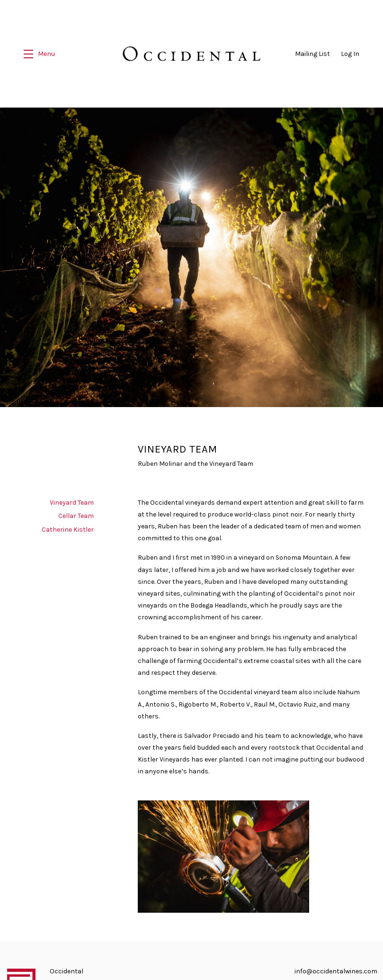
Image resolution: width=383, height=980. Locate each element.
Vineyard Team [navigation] (72, 501)
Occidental (191, 54)
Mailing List (312, 54)
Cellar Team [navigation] (76, 514)
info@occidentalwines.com (336, 969)
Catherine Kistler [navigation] (68, 528)
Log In (350, 54)
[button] (39, 54)
